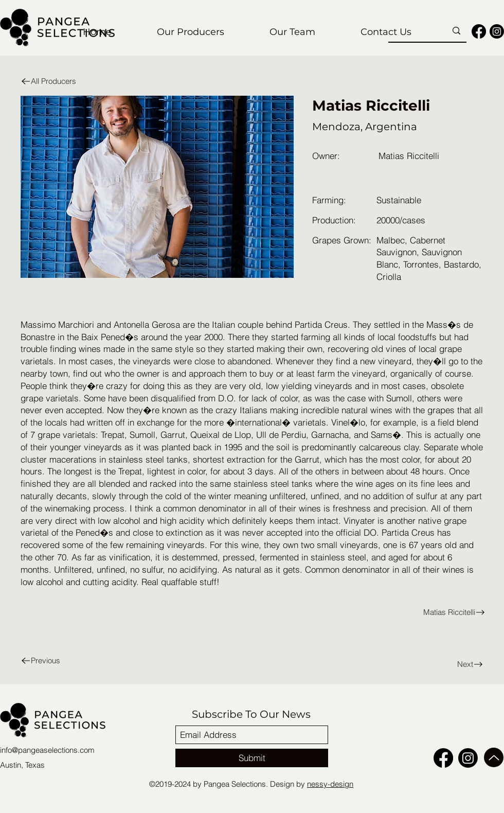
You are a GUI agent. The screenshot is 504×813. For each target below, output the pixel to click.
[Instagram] (497, 31)
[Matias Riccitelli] (371, 612)
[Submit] (252, 758)
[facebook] (479, 31)
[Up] (494, 757)
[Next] (451, 664)
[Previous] (61, 660)
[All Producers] (61, 81)
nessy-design (330, 784)
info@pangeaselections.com (47, 750)
